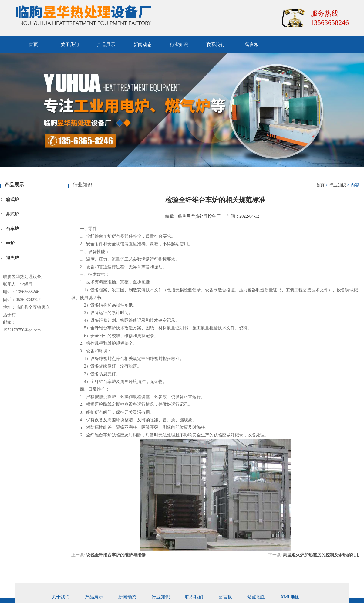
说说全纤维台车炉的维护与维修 (116, 555)
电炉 (10, 243)
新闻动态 (143, 45)
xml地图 (290, 597)
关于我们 (70, 45)
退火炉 (12, 258)
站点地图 (256, 597)
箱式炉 (12, 200)
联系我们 (215, 45)
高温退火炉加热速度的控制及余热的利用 (321, 555)
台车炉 (12, 229)
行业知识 (179, 45)
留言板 (252, 45)
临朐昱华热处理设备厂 (199, 216)
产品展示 (106, 45)
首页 (33, 45)
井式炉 (12, 214)
